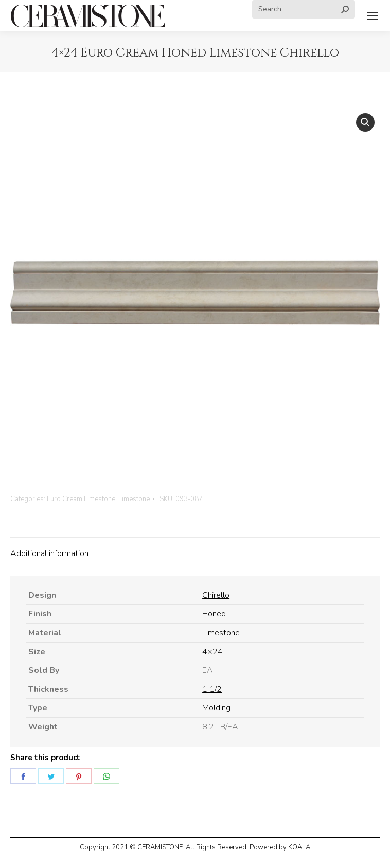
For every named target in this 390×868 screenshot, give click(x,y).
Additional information (49, 553)
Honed (214, 614)
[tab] (195, 549)
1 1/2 (212, 689)
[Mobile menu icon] (373, 16)
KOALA (299, 847)
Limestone (134, 499)
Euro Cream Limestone (81, 499)
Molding (216, 708)
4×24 (212, 652)
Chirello (216, 595)
